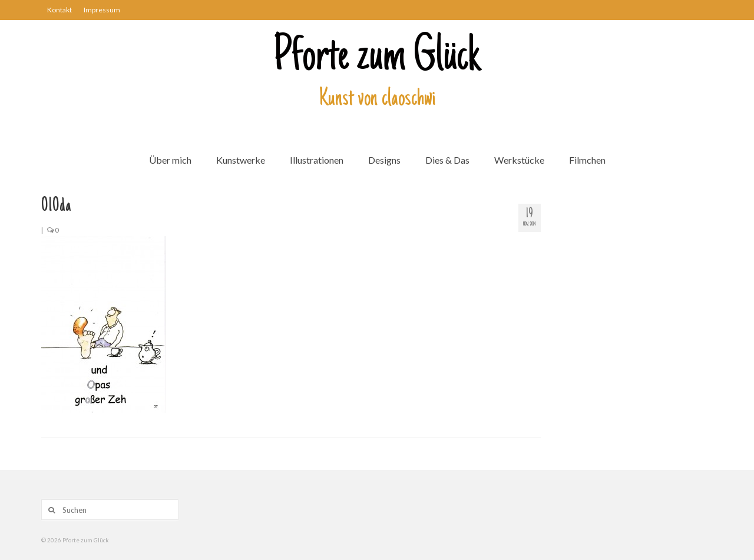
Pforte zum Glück (377, 58)
